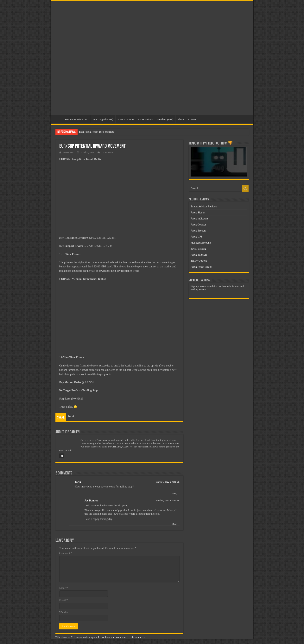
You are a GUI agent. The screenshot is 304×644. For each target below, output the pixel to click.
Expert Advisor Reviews (204, 207)
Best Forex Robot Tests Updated (97, 132)
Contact (192, 119)
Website (64, 612)
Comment (66, 553)
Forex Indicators (126, 119)
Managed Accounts (201, 243)
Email (64, 600)
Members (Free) (165, 119)
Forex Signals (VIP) (103, 119)
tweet (71, 416)
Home (58, 119)
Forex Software (199, 255)
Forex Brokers (146, 119)
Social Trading (199, 249)
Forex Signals (198, 213)
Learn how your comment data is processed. (122, 637)
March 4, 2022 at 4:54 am (168, 500)
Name (64, 588)
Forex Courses (198, 225)
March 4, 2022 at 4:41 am (168, 482)
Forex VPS (197, 237)
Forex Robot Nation (201, 267)
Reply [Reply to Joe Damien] (175, 524)
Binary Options (199, 261)
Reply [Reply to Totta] (175, 493)
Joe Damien (68, 152)
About (181, 119)
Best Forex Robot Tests (77, 119)
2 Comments (107, 152)
